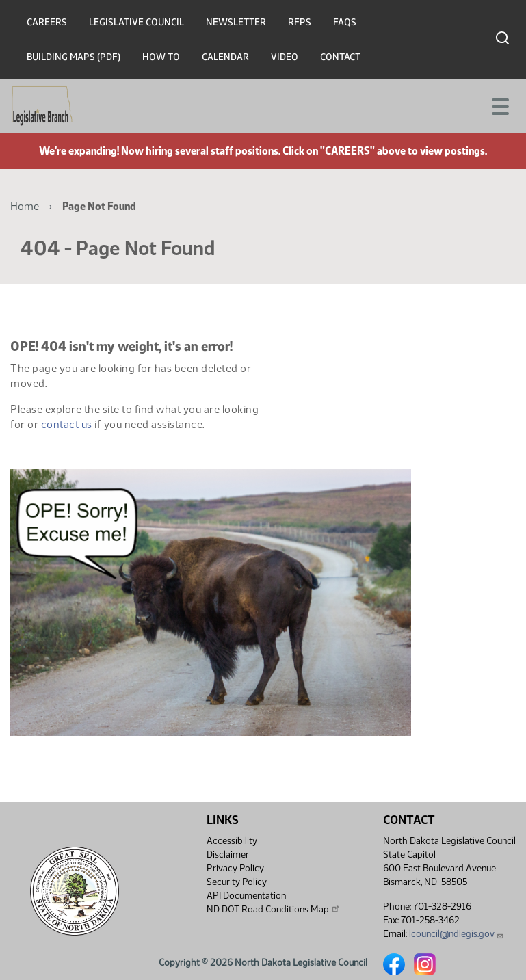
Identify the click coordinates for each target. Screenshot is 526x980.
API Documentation (246, 896)
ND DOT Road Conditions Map (274, 909)
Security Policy (237, 882)
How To (161, 57)
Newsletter (236, 22)
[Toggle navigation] (499, 105)
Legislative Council (136, 22)
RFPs (300, 22)
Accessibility (232, 841)
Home (25, 206)
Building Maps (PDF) (74, 57)
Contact (340, 57)
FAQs (345, 22)
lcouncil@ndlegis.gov (457, 934)
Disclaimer (228, 855)
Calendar (225, 57)
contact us (67, 424)
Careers (47, 22)
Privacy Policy (235, 868)
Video (285, 57)
